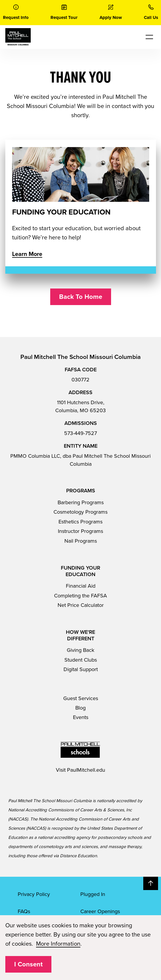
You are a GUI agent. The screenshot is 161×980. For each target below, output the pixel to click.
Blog (80, 708)
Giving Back (80, 650)
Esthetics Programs (80, 522)
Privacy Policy (34, 894)
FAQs (24, 911)
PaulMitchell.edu (86, 770)
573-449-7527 (80, 433)
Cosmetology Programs (80, 512)
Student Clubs (81, 660)
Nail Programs (81, 541)
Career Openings (100, 911)
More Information (58, 944)
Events (81, 717)
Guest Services (81, 698)
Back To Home (81, 297)
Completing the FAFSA (80, 596)
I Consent (28, 964)
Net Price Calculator (81, 605)
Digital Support (81, 669)
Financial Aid (81, 586)
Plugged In (93, 894)
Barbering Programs (81, 502)
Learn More (27, 254)
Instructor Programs (80, 531)
